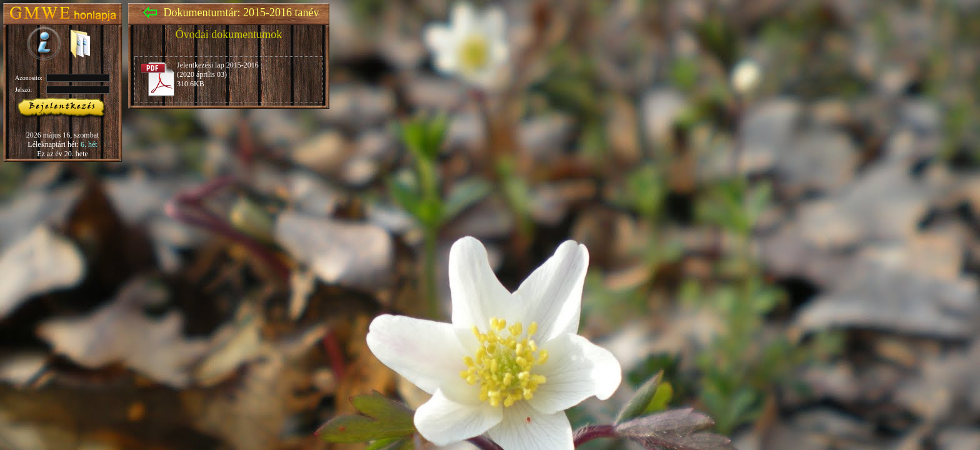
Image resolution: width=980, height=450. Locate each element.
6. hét (89, 144)
